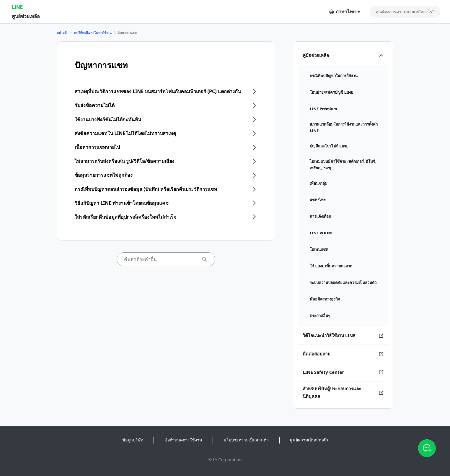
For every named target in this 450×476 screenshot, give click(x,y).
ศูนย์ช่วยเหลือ (26, 16)
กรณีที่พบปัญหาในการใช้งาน (93, 33)
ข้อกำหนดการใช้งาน (183, 440)
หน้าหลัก (62, 33)
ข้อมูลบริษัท (133, 440)
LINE (17, 7)
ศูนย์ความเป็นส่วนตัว (309, 440)
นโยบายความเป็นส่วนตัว (246, 440)
